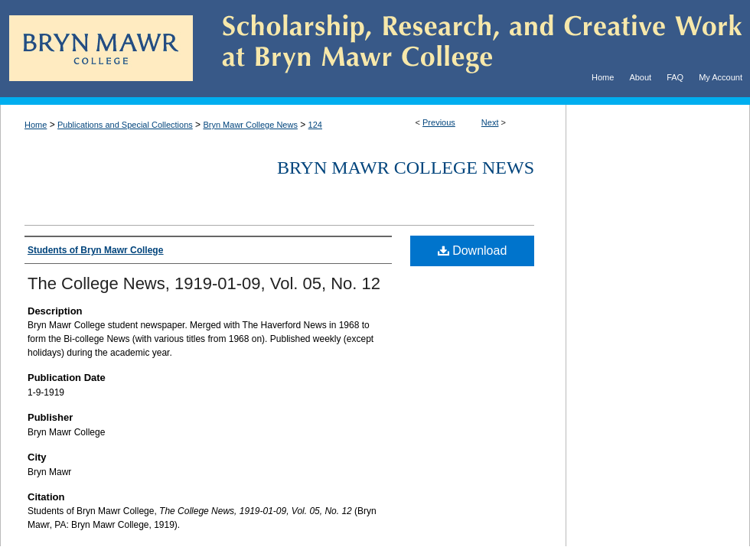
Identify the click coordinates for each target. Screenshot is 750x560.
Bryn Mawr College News (250, 125)
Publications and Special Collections (125, 125)
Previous (439, 122)
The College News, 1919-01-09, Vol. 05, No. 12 (204, 283)
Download (473, 251)
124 (315, 125)
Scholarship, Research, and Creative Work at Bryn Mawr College (471, 49)
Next (490, 122)
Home (36, 125)
